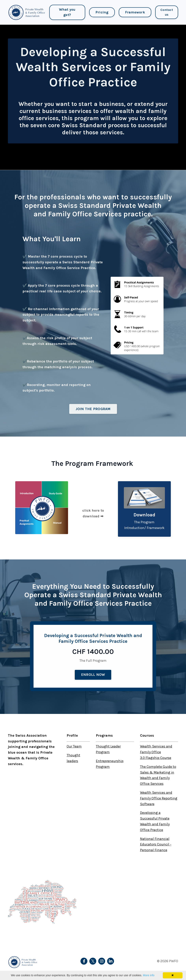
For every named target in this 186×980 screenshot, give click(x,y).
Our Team (74, 746)
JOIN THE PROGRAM (93, 409)
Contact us (167, 12)
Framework (135, 12)
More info (149, 975)
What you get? (67, 12)
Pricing (102, 12)
